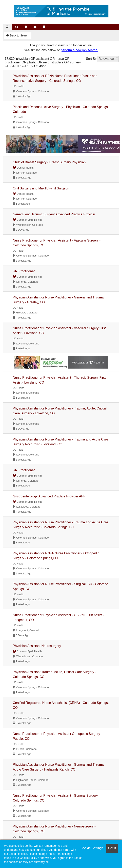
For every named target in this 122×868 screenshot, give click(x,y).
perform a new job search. (79, 50)
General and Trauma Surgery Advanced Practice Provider (54, 214)
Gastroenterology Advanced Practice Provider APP (49, 496)
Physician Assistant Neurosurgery (37, 646)
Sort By (91, 59)
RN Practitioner (24, 271)
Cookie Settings (92, 848)
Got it (112, 848)
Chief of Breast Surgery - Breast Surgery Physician (49, 162)
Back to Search (18, 35)
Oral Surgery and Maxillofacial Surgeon (41, 188)
